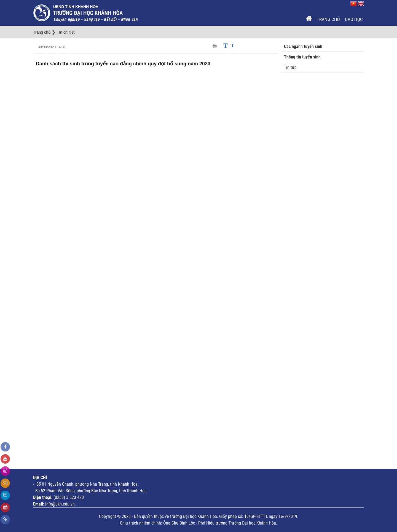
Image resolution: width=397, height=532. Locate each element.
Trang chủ (328, 19)
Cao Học (354, 19)
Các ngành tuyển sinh (303, 46)
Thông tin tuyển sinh (302, 57)
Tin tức (290, 67)
